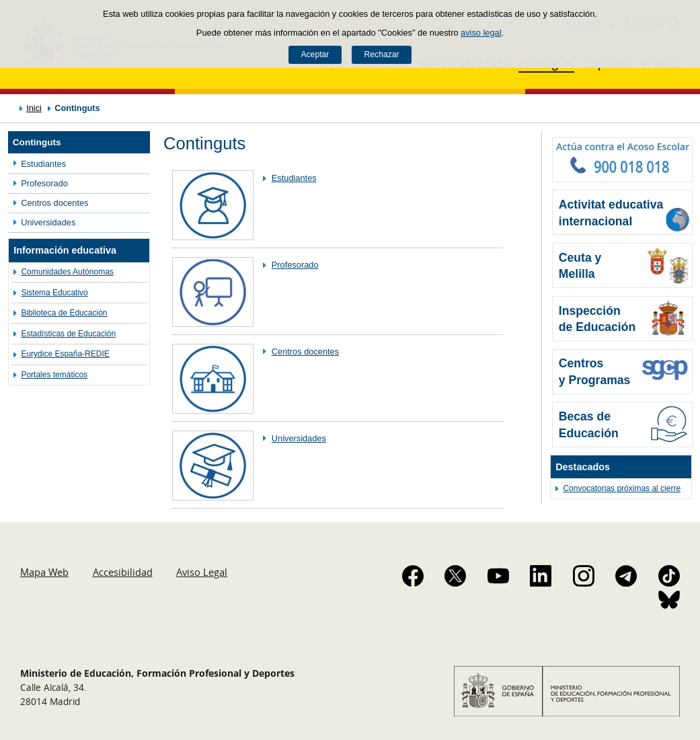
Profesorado (44, 183)
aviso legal (481, 33)
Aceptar (315, 54)
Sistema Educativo (54, 293)
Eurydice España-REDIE (65, 354)
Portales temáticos (54, 375)
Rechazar (382, 54)
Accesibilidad (123, 572)
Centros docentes (54, 203)
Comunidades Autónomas (67, 272)
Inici (34, 108)
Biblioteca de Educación (64, 313)
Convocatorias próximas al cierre (622, 488)
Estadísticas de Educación (68, 334)
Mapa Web (44, 572)
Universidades (48, 222)
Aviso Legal (202, 572)
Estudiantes (43, 164)
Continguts (37, 142)
